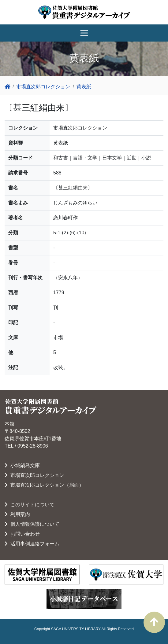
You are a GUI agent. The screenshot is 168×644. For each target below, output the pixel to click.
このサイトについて (30, 505)
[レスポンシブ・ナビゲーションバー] (84, 33)
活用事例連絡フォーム (32, 544)
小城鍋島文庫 (22, 465)
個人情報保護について (32, 524)
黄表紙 (84, 87)
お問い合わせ (22, 534)
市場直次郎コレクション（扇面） (44, 485)
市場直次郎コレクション (43, 87)
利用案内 (17, 514)
